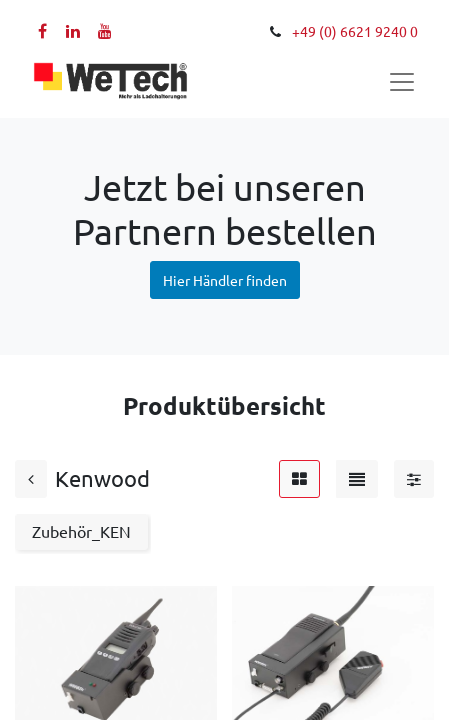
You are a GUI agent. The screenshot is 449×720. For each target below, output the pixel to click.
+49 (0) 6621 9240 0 (355, 32)
